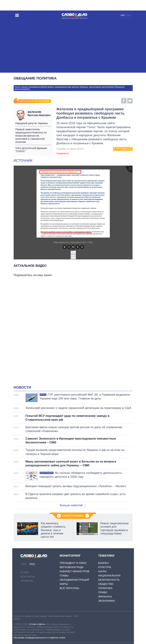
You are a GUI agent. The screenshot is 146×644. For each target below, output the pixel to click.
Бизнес (104, 563)
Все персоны (69, 588)
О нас (25, 572)
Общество (106, 584)
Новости (22, 387)
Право (103, 592)
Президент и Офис (73, 563)
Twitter (130, 101)
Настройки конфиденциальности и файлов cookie (40, 638)
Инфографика (73, 516)
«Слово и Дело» (37, 624)
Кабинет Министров (74, 571)
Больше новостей (73, 505)
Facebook (124, 101)
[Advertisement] (73, 46)
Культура (105, 567)
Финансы (105, 596)
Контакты (28, 577)
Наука (102, 571)
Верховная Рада (72, 567)
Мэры (64, 584)
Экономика (107, 601)
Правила (27, 581)
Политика (105, 588)
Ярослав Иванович (39, 114)
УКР (122, 15)
